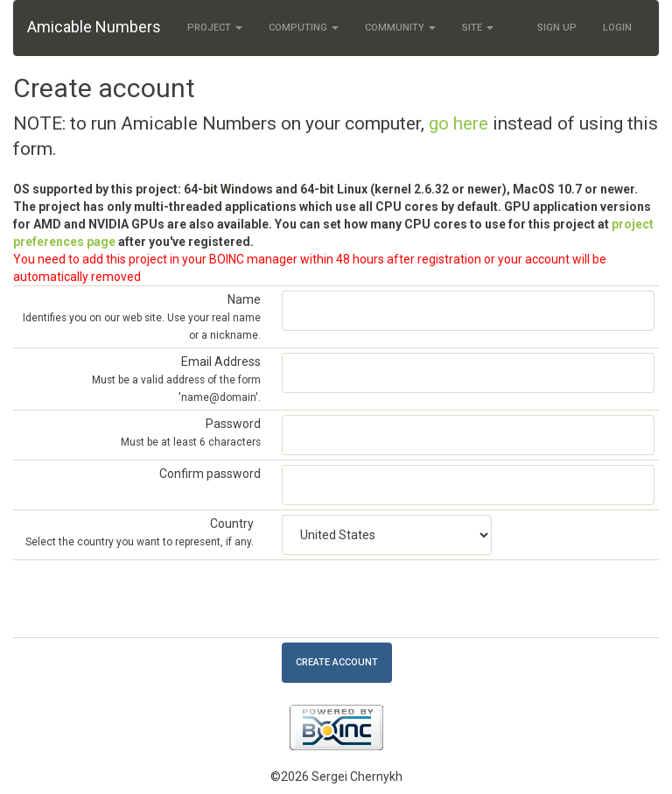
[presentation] (415, 599)
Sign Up (557, 28)
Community (400, 28)
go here (458, 123)
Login (617, 28)
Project (215, 28)
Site (478, 28)
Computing (304, 28)
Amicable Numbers (94, 27)
